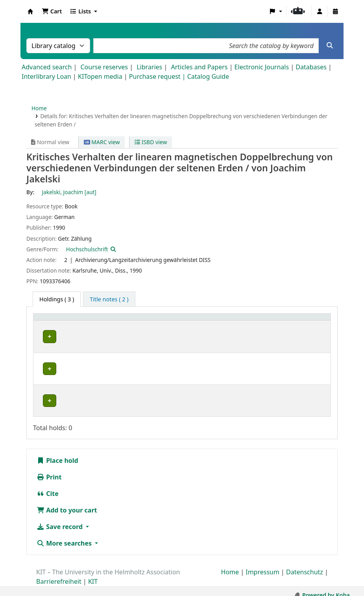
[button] (52, 11)
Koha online (30, 11)
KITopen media (100, 76)
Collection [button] (116, 330)
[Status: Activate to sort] (314, 325)
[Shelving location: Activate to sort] (172, 325)
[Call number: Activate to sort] (225, 325)
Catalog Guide (208, 76)
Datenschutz (305, 564)
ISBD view (151, 142)
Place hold (57, 453)
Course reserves (104, 67)
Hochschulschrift (87, 249)
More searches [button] (65, 535)
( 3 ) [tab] (57, 299)
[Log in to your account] (320, 11)
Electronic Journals (262, 67)
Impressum (262, 564)
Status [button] (310, 330)
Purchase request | (158, 76)
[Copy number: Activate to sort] (273, 325)
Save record (60, 519)
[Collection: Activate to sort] (120, 325)
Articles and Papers (199, 67)
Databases (311, 67)
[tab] (109, 299)
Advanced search (47, 67)
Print (49, 469)
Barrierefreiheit (59, 574)
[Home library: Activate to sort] (66, 325)
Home (39, 108)
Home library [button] (55, 330)
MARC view (102, 142)
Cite (48, 486)
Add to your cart (67, 502)
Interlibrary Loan (46, 76)
